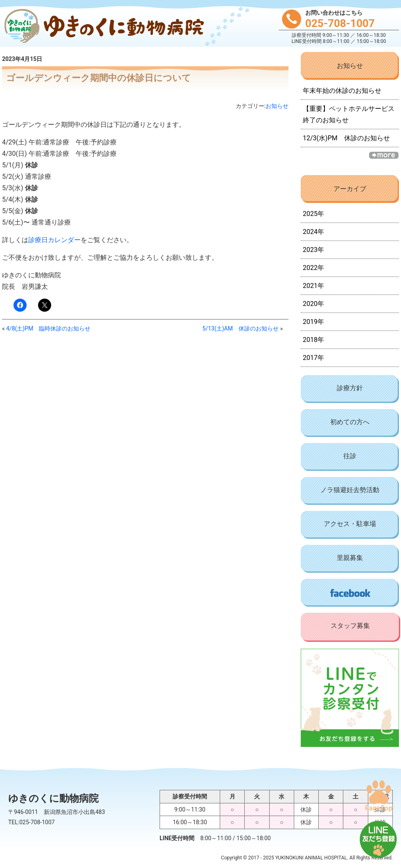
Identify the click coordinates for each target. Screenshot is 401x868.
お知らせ (277, 106)
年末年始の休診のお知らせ (342, 91)
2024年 (313, 232)
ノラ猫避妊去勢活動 (350, 490)
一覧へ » (384, 155)
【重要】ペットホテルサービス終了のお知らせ (349, 114)
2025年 (313, 214)
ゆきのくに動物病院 (102, 27)
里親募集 (350, 558)
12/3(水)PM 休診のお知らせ (346, 138)
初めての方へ (350, 422)
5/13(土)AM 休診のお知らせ (241, 328)
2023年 (313, 250)
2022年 (313, 268)
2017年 (313, 358)
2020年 (313, 304)
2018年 (313, 340)
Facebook (350, 593)
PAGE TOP (378, 796)
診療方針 (350, 388)
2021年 (313, 286)
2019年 (313, 322)
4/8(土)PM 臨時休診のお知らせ (48, 328)
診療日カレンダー (54, 240)
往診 (350, 456)
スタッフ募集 (350, 626)
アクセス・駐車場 (350, 524)
